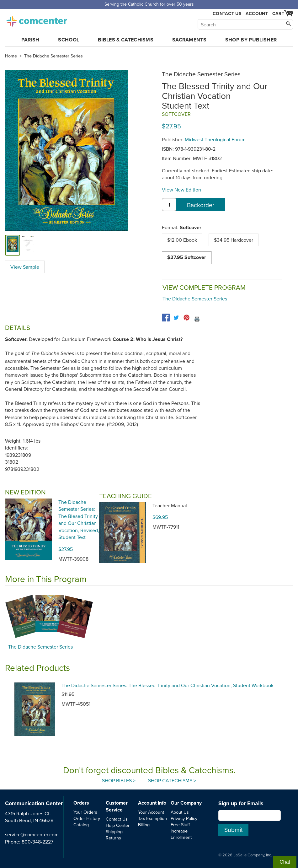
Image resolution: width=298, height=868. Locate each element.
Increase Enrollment (181, 834)
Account (257, 13)
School (69, 40)
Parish (30, 40)
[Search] (245, 24)
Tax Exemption (152, 818)
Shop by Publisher (251, 40)
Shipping (114, 831)
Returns (113, 838)
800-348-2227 (37, 842)
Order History (87, 818)
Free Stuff (180, 825)
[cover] (13, 245)
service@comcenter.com (32, 834)
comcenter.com (36, 19)
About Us (180, 812)
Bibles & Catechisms (126, 40)
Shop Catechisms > (172, 780)
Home (11, 56)
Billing (144, 825)
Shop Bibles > (119, 780)
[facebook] (166, 318)
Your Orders (85, 812)
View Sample (25, 267)
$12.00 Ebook (182, 240)
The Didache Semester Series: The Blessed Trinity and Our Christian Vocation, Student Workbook (168, 685)
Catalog (81, 825)
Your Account (151, 812)
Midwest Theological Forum (215, 139)
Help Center (118, 825)
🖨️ (197, 319)
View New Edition (181, 190)
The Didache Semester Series (53, 56)
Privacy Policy (184, 818)
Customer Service (117, 806)
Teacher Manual (170, 505)
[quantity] (169, 205)
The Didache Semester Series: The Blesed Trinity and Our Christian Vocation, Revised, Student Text (79, 520)
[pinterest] (186, 318)
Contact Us (227, 14)
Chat (285, 862)
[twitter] (176, 318)
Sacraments (189, 40)
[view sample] (28, 245)
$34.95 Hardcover (234, 240)
